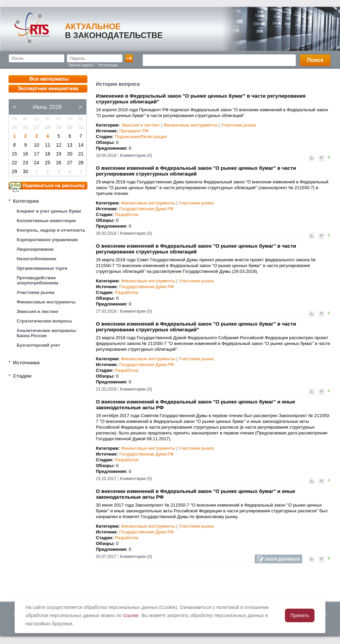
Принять (300, 615)
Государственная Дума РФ (147, 209)
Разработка (127, 214)
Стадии (22, 376)
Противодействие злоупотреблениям (37, 280)
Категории (26, 201)
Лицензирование (35, 249)
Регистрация (108, 65)
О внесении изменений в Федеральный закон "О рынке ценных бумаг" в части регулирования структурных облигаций (196, 171)
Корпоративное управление (47, 240)
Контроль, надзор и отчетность (51, 230)
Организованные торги (42, 268)
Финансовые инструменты (46, 302)
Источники (26, 362)
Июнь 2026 (47, 107)
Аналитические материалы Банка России (46, 333)
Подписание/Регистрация (141, 137)
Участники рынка (36, 292)
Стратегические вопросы (44, 321)
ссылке (131, 615)
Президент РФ (134, 131)
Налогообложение (37, 259)
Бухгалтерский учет (38, 345)
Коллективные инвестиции (46, 221)
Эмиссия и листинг (38, 311)
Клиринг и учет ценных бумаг (49, 211)
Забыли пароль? (81, 65)
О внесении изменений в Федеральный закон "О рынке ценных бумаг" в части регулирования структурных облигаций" (196, 327)
